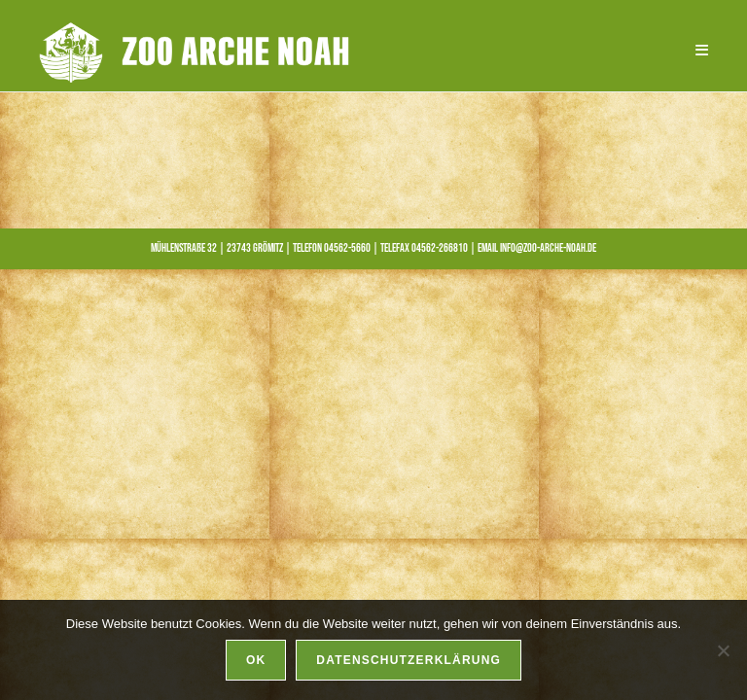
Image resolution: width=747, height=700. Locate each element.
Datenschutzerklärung (409, 660)
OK (256, 660)
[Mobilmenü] (695, 51)
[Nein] (723, 650)
